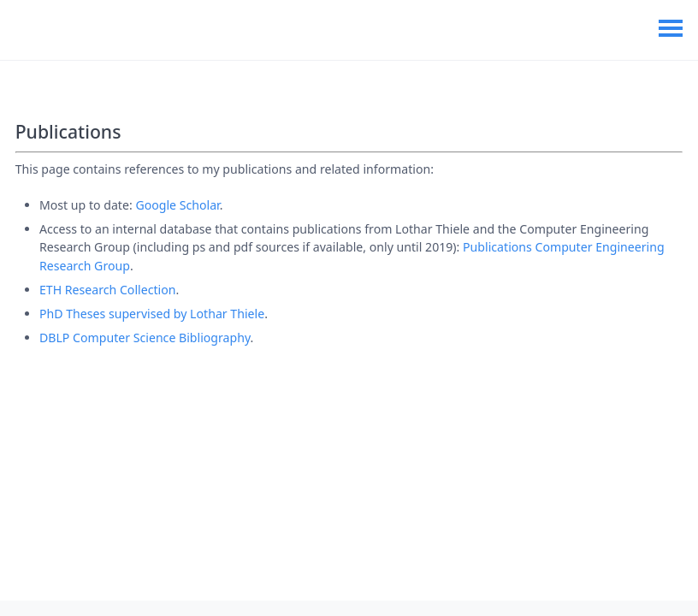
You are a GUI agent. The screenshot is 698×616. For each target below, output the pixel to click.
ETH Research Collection (108, 290)
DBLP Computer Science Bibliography (145, 338)
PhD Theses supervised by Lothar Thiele (152, 314)
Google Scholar (177, 205)
